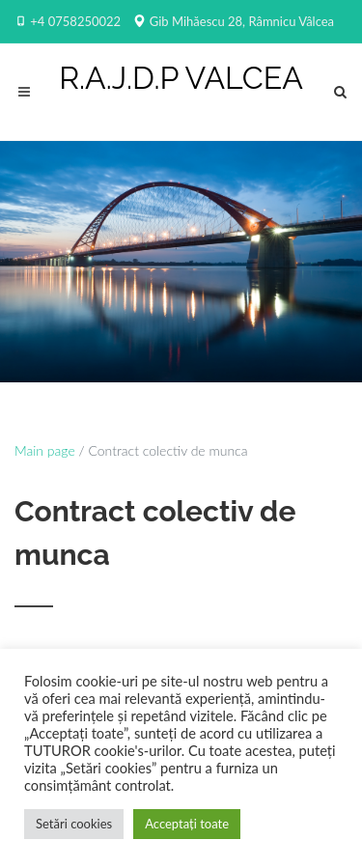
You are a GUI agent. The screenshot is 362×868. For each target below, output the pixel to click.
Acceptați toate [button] (187, 824)
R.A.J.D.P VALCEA (181, 78)
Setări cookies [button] (74, 824)
